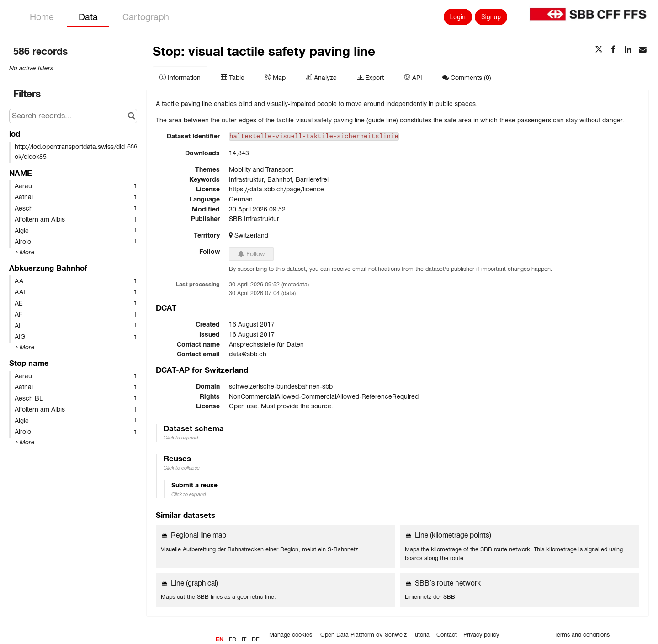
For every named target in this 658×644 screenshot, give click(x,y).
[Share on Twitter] (599, 50)
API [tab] (413, 78)
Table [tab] (233, 78)
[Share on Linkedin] (628, 50)
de (256, 639)
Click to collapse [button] (182, 468)
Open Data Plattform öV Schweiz (363, 635)
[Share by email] (642, 50)
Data (88, 17)
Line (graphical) (194, 583)
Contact (447, 635)
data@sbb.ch (248, 354)
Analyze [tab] (321, 78)
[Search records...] (73, 116)
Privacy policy (481, 635)
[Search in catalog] (131, 116)
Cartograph (146, 17)
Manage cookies (291, 635)
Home (42, 17)
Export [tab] (370, 78)
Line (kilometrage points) (453, 535)
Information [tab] (180, 78)
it (244, 639)
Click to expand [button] (181, 438)
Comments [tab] (467, 78)
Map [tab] (275, 78)
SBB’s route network (448, 583)
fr (233, 639)
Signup (491, 17)
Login (458, 17)
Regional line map (199, 535)
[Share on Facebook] (613, 50)
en (220, 639)
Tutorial (422, 635)
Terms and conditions (582, 635)
